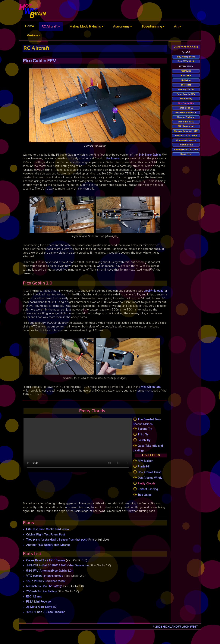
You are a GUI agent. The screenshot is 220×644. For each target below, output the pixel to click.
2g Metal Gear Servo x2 (41, 607)
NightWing (186, 71)
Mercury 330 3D (186, 89)
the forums (113, 159)
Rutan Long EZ (186, 108)
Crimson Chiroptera (186, 140)
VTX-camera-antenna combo (45, 576)
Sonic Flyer (186, 154)
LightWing (186, 80)
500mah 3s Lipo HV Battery (44, 586)
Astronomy (123, 26)
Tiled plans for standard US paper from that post (56, 540)
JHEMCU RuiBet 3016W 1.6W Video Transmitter (58, 566)
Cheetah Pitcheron (186, 117)
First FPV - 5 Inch (186, 61)
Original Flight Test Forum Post (46, 535)
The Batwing (186, 99)
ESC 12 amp (34, 597)
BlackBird (186, 76)
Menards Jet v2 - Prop (186, 135)
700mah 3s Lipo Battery (42, 592)
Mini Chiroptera (151, 387)
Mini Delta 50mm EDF (186, 112)
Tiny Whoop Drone (186, 57)
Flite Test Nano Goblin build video (47, 529)
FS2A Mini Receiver (39, 602)
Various (34, 35)
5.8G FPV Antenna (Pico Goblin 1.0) (49, 571)
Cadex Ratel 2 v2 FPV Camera (46, 560)
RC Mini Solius (186, 145)
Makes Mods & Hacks (86, 26)
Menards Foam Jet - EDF (186, 131)
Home (29, 26)
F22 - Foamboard (186, 126)
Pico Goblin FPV (186, 103)
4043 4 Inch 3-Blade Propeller (45, 612)
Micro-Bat (186, 85)
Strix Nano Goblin (150, 155)
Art (178, 26)
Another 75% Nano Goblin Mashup (48, 545)
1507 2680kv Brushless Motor (46, 581)
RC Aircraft (51, 26)
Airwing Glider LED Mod (186, 149)
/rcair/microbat (154, 291)
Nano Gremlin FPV (186, 94)
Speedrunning (153, 26)
